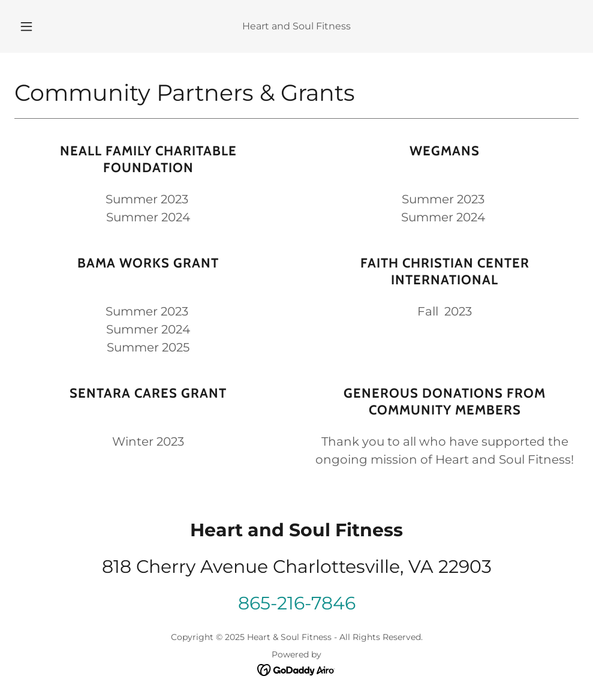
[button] (40, 26)
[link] (296, 669)
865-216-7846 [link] (297, 603)
